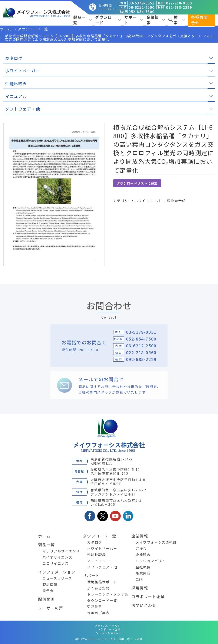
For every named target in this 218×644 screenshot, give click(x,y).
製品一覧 (83, 20)
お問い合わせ (144, 605)
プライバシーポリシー (109, 626)
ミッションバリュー (152, 561)
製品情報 (50, 584)
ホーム (44, 536)
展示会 (48, 591)
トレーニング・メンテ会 (108, 594)
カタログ (95, 542)
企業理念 (143, 555)
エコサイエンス (55, 563)
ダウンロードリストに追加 (137, 183)
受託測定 (95, 607)
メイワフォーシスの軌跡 (156, 542)
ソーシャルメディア (109, 633)
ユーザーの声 (51, 608)
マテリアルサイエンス (61, 551)
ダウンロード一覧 (100, 536)
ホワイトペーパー (149, 201)
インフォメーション (57, 572)
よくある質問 (98, 588)
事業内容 (143, 573)
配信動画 (46, 599)
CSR (139, 579)
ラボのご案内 (98, 613)
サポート (134, 20)
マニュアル (96, 561)
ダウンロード (108, 20)
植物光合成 (176, 201)
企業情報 (156, 20)
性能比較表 (96, 555)
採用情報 (140, 588)
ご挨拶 (141, 548)
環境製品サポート (102, 582)
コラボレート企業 (148, 597)
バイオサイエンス (57, 557)
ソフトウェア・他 (102, 567)
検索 (176, 20)
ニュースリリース (57, 578)
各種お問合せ (199, 20)
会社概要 (143, 567)
